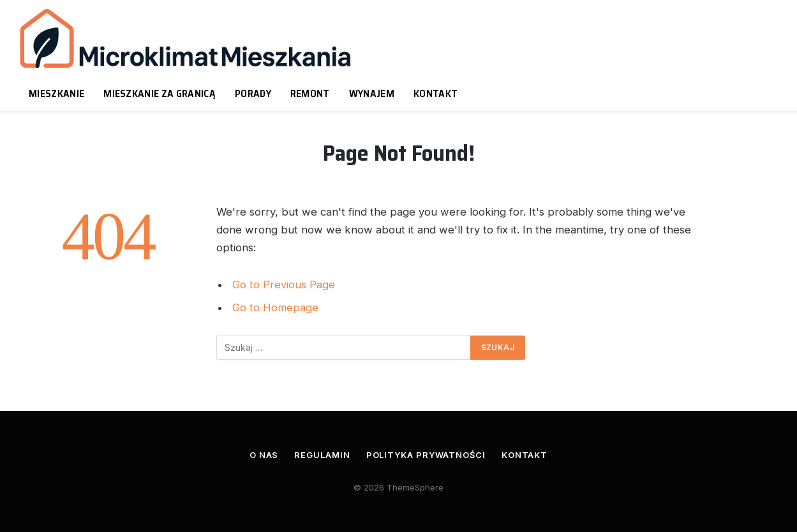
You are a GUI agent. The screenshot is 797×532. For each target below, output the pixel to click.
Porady (253, 93)
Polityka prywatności (426, 455)
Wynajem (372, 93)
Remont (310, 93)
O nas (264, 455)
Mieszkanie (56, 93)
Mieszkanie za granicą (160, 93)
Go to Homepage (275, 307)
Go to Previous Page (284, 284)
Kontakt (436, 93)
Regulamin (322, 455)
